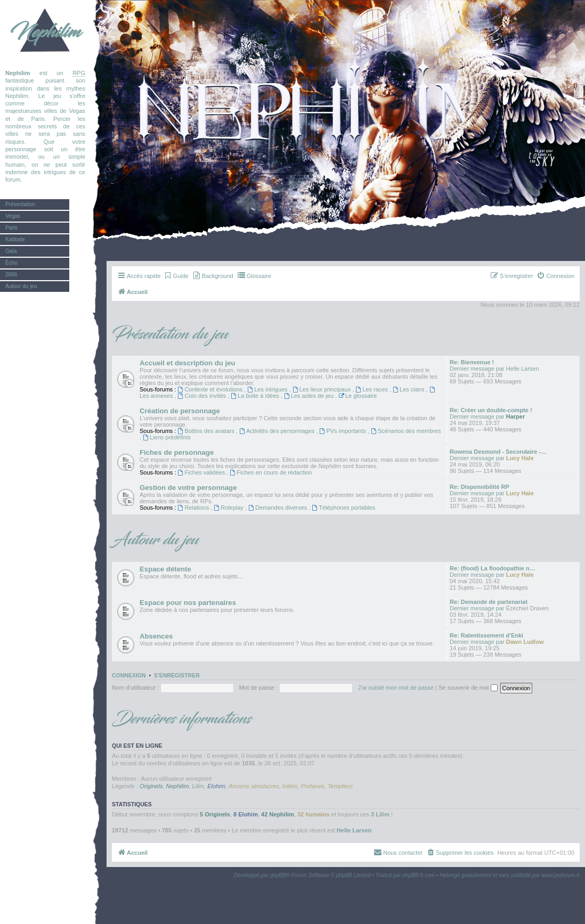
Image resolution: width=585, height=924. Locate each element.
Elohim (216, 786)
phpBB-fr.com (419, 875)
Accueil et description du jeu (188, 363)
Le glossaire (357, 396)
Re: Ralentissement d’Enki (486, 635)
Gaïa (11, 251)
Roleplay (229, 508)
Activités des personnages (278, 431)
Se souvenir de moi (468, 688)
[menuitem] (176, 276)
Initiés (290, 786)
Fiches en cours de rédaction (271, 472)
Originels (151, 786)
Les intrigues (268, 389)
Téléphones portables (344, 508)
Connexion (129, 675)
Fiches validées (202, 472)
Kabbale (15, 239)
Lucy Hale (520, 458)
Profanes (313, 786)
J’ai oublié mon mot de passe (396, 688)
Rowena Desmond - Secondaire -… (498, 452)
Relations (194, 508)
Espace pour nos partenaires (188, 603)
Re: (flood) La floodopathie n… (493, 568)
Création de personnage (180, 411)
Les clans (409, 389)
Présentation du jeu (170, 334)
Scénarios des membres (406, 431)
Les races (372, 389)
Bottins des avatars (207, 431)
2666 (11, 275)
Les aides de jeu (310, 396)
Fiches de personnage (177, 452)
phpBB (278, 875)
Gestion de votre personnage (188, 488)
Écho (11, 263)
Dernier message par (477, 369)
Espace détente (165, 569)
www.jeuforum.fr (560, 875)
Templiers (340, 786)
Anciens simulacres (254, 786)
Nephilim (45, 32)
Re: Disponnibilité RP (480, 487)
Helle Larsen (523, 369)
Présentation (20, 204)
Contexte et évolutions (211, 389)
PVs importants (344, 431)
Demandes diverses (278, 508)
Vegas (13, 216)
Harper (515, 416)
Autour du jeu (21, 286)
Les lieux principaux (323, 389)
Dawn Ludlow (525, 642)
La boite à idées (256, 396)
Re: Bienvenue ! (472, 362)
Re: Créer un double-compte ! (491, 410)
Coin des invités (203, 396)
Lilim (198, 786)
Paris (11, 228)
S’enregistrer (177, 675)
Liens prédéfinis (167, 437)
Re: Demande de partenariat (489, 602)
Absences (156, 636)
